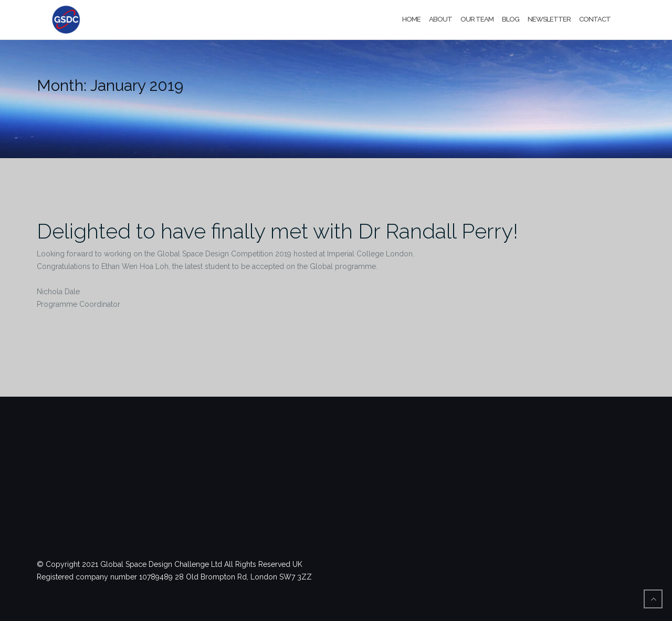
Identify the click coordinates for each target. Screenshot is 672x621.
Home (411, 19)
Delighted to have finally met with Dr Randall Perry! (277, 231)
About (440, 19)
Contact (595, 19)
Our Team (477, 19)
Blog (511, 19)
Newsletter (549, 19)
